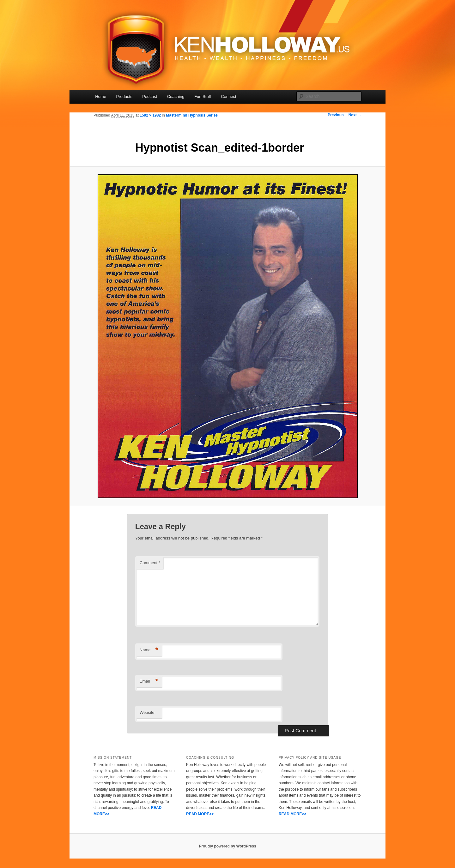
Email (149, 681)
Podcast (150, 96)
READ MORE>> (200, 814)
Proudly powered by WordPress (227, 846)
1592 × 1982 (150, 115)
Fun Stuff (203, 96)
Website (147, 712)
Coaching (176, 96)
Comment (150, 563)
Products (124, 96)
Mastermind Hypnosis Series (192, 115)
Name (149, 650)
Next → (355, 115)
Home (101, 96)
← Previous (333, 115)
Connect (228, 96)
